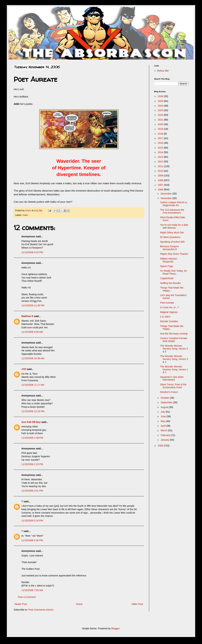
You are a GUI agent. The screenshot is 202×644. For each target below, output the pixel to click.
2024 (161, 106)
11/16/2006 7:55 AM (32, 590)
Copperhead (167, 278)
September (167, 402)
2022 (161, 115)
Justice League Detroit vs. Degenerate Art (174, 204)
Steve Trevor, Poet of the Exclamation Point (173, 386)
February (166, 435)
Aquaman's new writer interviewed (172, 378)
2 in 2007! (165, 317)
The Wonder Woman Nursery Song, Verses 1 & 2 (174, 369)
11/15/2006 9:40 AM (32, 332)
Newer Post (21, 604)
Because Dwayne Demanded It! (169, 248)
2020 (161, 124)
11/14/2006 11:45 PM (33, 305)
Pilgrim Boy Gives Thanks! (174, 254)
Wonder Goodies (169, 321)
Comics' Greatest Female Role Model (174, 340)
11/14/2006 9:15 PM (32, 252)
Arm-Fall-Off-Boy (31, 422)
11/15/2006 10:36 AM (33, 358)
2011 (161, 166)
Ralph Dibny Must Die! (172, 233)
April (163, 426)
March (164, 430)
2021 (161, 120)
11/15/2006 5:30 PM (32, 540)
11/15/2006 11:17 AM (33, 385)
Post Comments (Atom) (41, 610)
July (163, 412)
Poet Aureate (167, 303)
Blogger (115, 628)
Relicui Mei (163, 71)
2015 (161, 148)
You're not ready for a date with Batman (174, 226)
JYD (24, 369)
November (166, 198)
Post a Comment (27, 597)
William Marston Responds (169, 260)
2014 (161, 152)
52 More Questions (170, 237)
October (165, 398)
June (164, 416)
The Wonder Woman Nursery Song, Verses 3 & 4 (174, 359)
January (165, 440)
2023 (161, 110)
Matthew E (27, 316)
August (165, 407)
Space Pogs (167, 266)
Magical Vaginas (169, 312)
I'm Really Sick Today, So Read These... (173, 272)
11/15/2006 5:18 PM (32, 521)
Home (79, 604)
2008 (161, 180)
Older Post (137, 604)
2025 (161, 101)
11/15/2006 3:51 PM (32, 491)
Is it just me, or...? (170, 307)
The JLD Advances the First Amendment (172, 211)
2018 (161, 134)
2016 (161, 143)
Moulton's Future (169, 392)
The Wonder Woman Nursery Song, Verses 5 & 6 (174, 349)
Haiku (25, 215)
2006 (161, 190)
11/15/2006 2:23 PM (32, 464)
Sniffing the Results (170, 283)
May (163, 421)
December (166, 194)
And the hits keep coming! (174, 334)
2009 (161, 176)
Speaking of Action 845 (172, 242)
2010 (161, 171)
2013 (161, 157)
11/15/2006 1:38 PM (32, 438)
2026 (161, 96)
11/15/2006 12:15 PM (33, 411)
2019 (161, 129)
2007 (161, 185)
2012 (161, 162)
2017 (161, 138)
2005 (161, 446)
